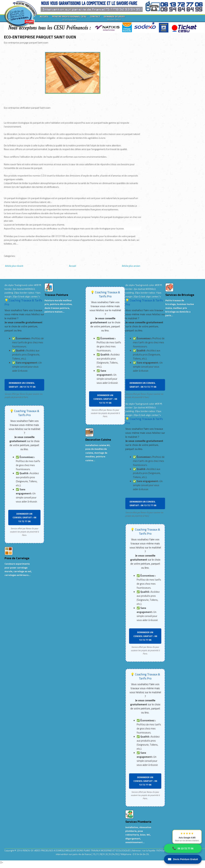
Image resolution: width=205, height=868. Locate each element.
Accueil (72, 266)
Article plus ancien (131, 266)
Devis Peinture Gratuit (183, 859)
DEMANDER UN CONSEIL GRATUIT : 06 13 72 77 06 (22, 385)
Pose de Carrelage (17, 558)
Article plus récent (14, 266)
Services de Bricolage (180, 295)
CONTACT (95, 16)
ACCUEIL (44, 16)
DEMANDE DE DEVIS (114, 18)
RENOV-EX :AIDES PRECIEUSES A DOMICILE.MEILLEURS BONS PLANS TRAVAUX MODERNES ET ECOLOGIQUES (77, 850)
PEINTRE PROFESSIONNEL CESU (69, 18)
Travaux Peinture (56, 295)
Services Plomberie (138, 822)
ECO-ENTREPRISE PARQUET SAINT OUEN (40, 37)
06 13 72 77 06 (183, 848)
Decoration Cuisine (98, 440)
